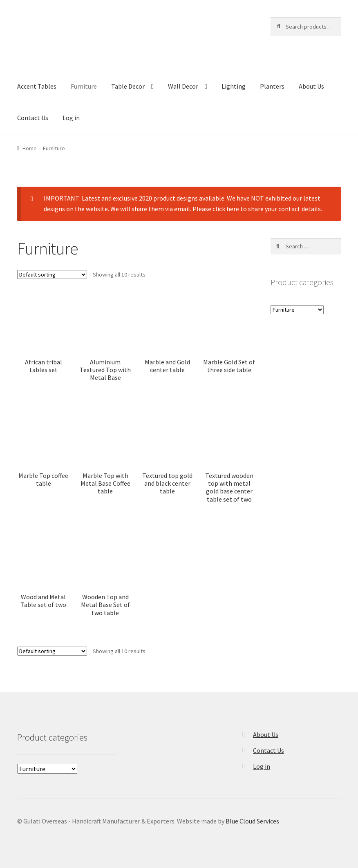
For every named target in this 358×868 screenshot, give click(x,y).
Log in (71, 118)
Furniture (84, 86)
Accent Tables (37, 86)
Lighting (234, 86)
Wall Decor (183, 86)
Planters (272, 86)
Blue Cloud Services (252, 821)
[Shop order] (52, 274)
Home (30, 148)
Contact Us (33, 118)
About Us (311, 86)
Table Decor (128, 86)
